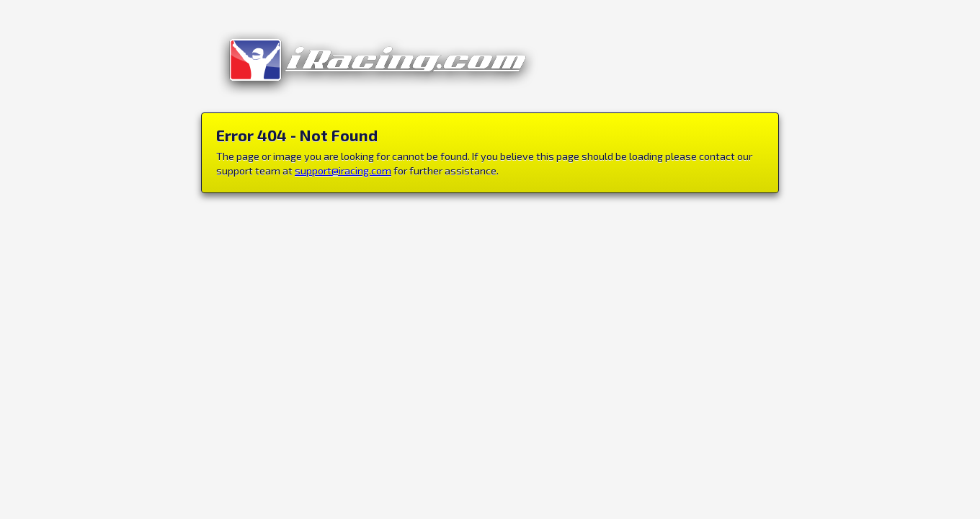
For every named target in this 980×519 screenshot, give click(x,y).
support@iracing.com (343, 170)
